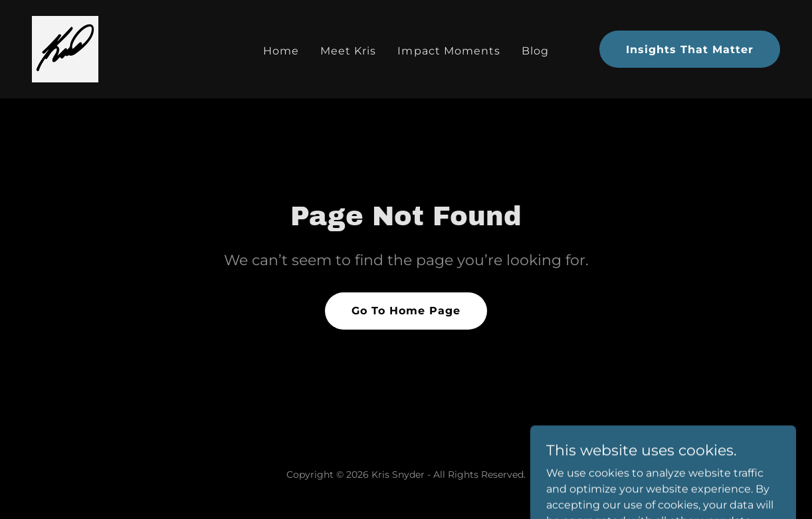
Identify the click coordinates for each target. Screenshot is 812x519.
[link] (65, 48)
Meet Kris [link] (348, 51)
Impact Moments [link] (449, 51)
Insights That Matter (690, 50)
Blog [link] (535, 51)
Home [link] (281, 51)
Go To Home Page (406, 311)
